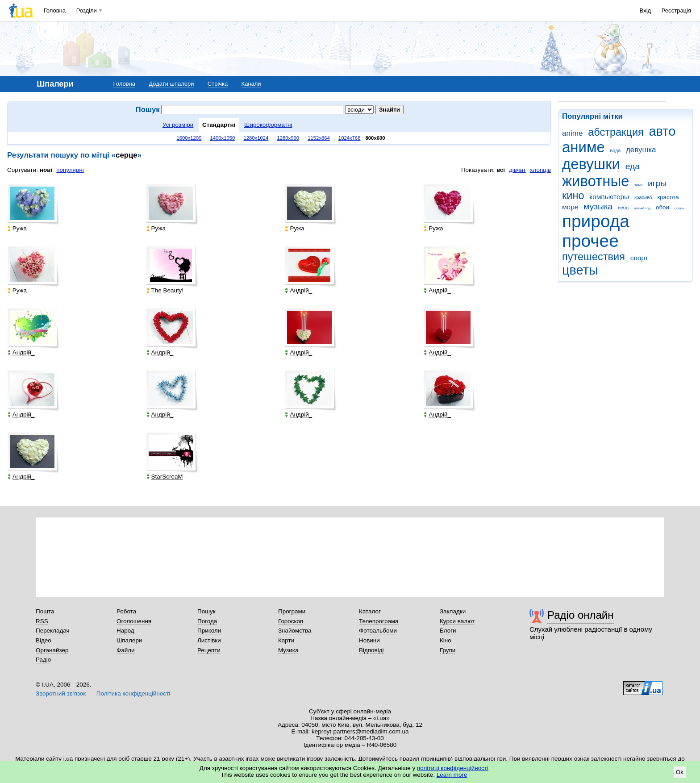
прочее (590, 241)
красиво (643, 197)
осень (679, 208)
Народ (125, 631)
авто (662, 131)
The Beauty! (165, 290)
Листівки (209, 640)
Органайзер (52, 650)
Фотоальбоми (378, 631)
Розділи (87, 10)
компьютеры (609, 197)
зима (638, 185)
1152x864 (319, 138)
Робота (126, 611)
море (570, 207)
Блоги (448, 631)
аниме (583, 147)
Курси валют (457, 621)
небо (623, 208)
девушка (641, 150)
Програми (292, 611)
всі (501, 170)
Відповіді (371, 650)
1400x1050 (222, 138)
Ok (680, 772)
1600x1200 (189, 138)
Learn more (452, 775)
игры (657, 183)
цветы (580, 270)
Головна (55, 10)
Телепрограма (379, 621)
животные (596, 181)
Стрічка (218, 84)
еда (633, 166)
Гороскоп (291, 621)
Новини (369, 640)
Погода (207, 621)
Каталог (370, 611)
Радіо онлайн (581, 615)
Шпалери (129, 640)
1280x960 (288, 138)
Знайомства (295, 631)
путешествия (594, 257)
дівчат (517, 170)
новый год (642, 208)
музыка (598, 206)
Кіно (446, 640)
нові (46, 170)
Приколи (209, 631)
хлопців (540, 170)
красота (668, 197)
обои (662, 207)
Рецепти (209, 650)
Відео (44, 640)
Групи (448, 650)
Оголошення (134, 621)
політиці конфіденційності (453, 768)
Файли (126, 650)
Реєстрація (676, 10)
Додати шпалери (171, 84)
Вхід (646, 10)
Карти (286, 640)
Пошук (206, 611)
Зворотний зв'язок (61, 693)
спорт (639, 258)
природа (596, 221)
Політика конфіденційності (133, 693)
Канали (251, 84)
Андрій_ (298, 290)
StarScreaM (165, 477)
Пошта (45, 611)
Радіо (43, 660)
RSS (42, 621)
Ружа (17, 228)
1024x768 (350, 138)
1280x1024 (256, 138)
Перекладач (52, 631)
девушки (591, 164)
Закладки (453, 611)
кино (573, 196)
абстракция (616, 132)
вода (616, 150)
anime (572, 133)
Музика (288, 650)
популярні (70, 170)
